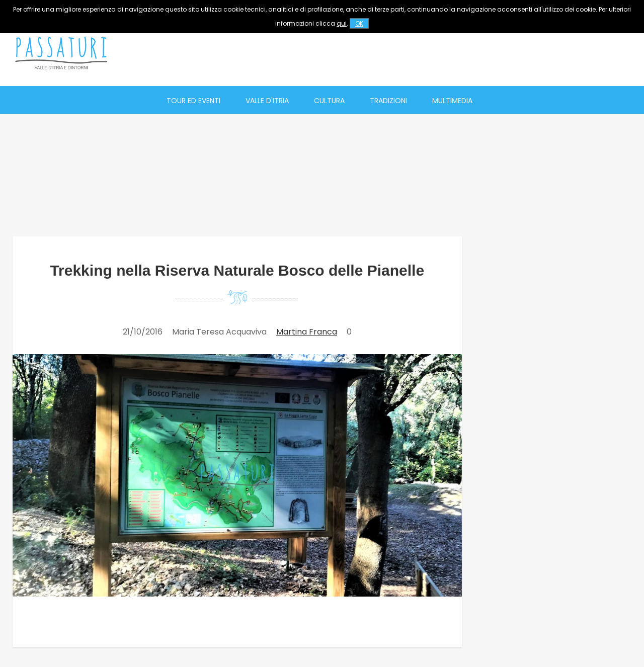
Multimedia (452, 101)
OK (359, 23)
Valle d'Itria (267, 101)
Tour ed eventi (193, 101)
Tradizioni (388, 101)
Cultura (329, 101)
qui (342, 23)
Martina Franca (307, 332)
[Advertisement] (448, 53)
